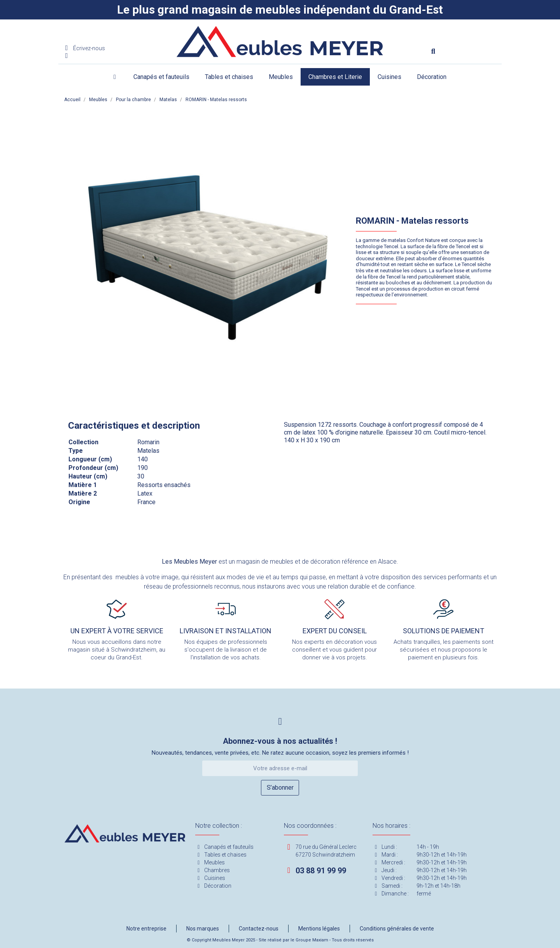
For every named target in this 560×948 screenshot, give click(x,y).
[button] (433, 51)
